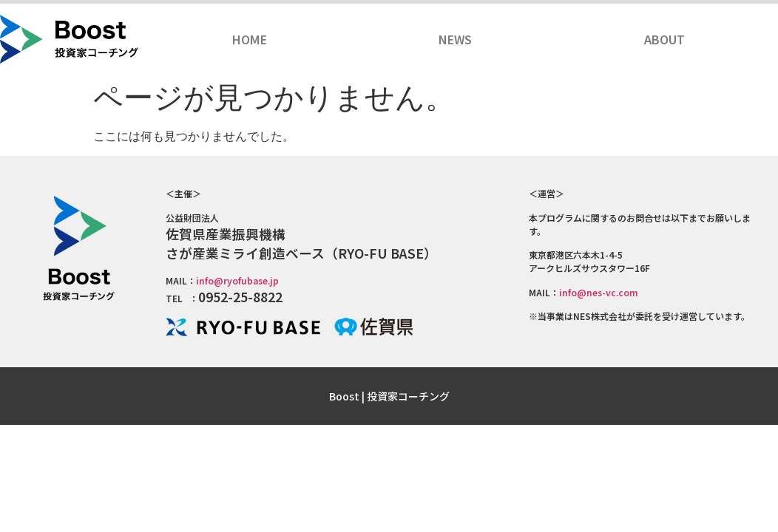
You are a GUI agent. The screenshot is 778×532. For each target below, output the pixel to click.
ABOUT (664, 39)
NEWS (455, 39)
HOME (250, 39)
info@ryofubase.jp (237, 280)
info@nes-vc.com (599, 292)
